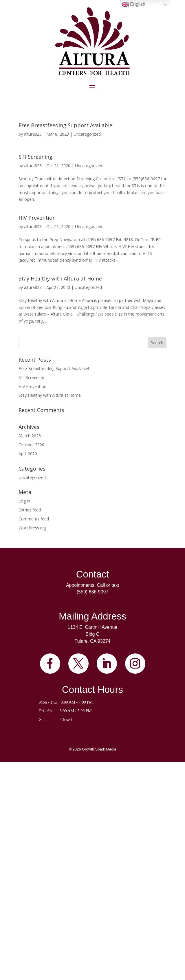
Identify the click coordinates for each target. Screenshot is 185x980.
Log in (24, 501)
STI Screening (35, 157)
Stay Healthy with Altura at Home (60, 278)
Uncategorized (87, 134)
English (134, 5)
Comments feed (34, 519)
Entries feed (30, 510)
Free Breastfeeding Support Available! (66, 125)
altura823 (33, 134)
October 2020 (31, 445)
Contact (93, 574)
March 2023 (30, 436)
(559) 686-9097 (92, 592)
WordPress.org (32, 528)
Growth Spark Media (99, 749)
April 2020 (28, 454)
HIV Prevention (37, 218)
